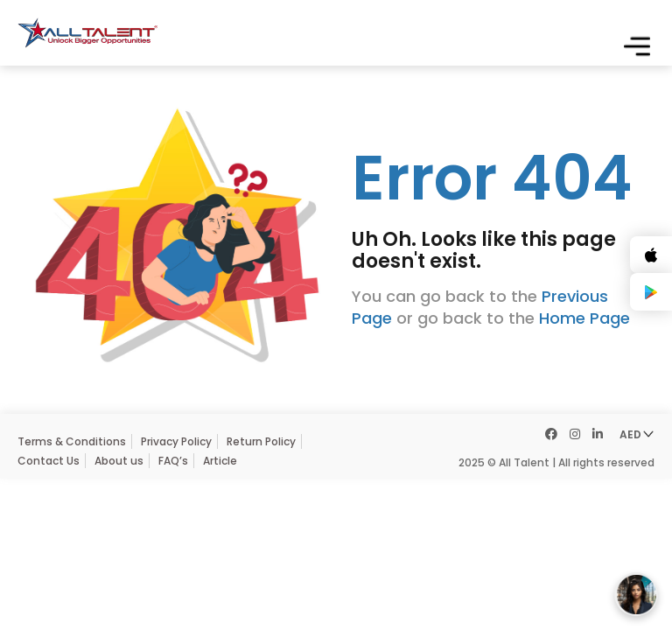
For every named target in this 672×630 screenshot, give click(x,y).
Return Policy (261, 441)
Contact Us (49, 461)
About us (119, 461)
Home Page (584, 318)
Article (220, 461)
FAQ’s (173, 461)
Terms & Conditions (72, 441)
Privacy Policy (176, 441)
